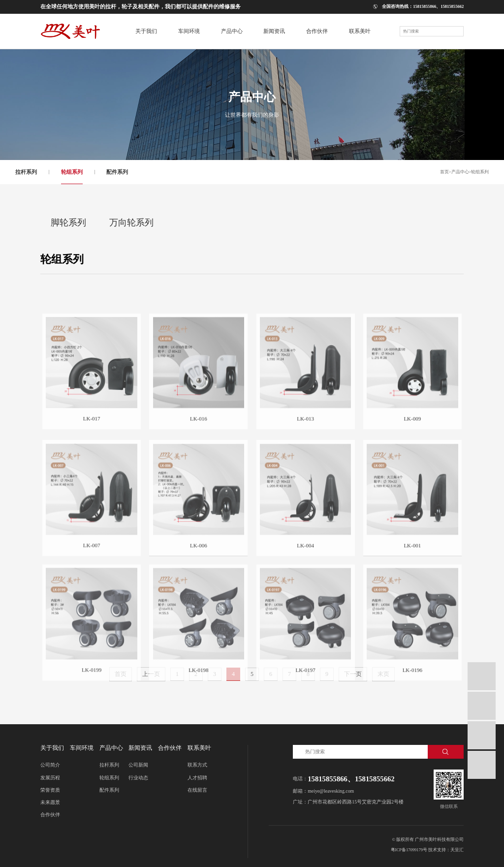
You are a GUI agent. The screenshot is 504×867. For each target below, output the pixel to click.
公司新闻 (138, 765)
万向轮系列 (131, 223)
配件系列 (117, 172)
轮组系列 (72, 172)
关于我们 (52, 748)
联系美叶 (199, 748)
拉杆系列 (26, 172)
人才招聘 (197, 778)
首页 (444, 172)
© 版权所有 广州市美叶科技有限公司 (428, 839)
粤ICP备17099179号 (409, 850)
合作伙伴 (50, 815)
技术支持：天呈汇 (446, 850)
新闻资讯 (140, 748)
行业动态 (138, 778)
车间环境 (82, 748)
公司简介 (50, 765)
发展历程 (50, 778)
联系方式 (197, 765)
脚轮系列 (68, 223)
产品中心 (460, 172)
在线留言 (197, 790)
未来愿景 (50, 802)
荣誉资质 (50, 790)
